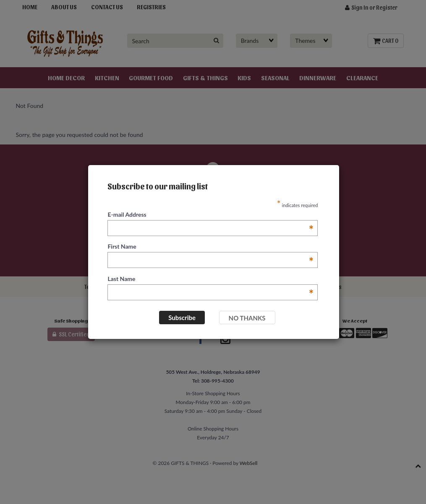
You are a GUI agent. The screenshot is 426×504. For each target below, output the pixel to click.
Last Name (210, 279)
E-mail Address (210, 215)
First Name (210, 247)
